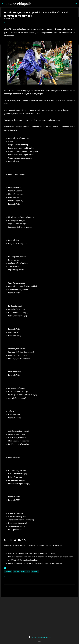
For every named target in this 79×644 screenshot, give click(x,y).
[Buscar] (76, 4)
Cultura (16, 571)
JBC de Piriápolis (19, 4)
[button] (5, 23)
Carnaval (8, 571)
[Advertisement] (39, 615)
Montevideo (25, 571)
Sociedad (35, 571)
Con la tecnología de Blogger (39, 637)
